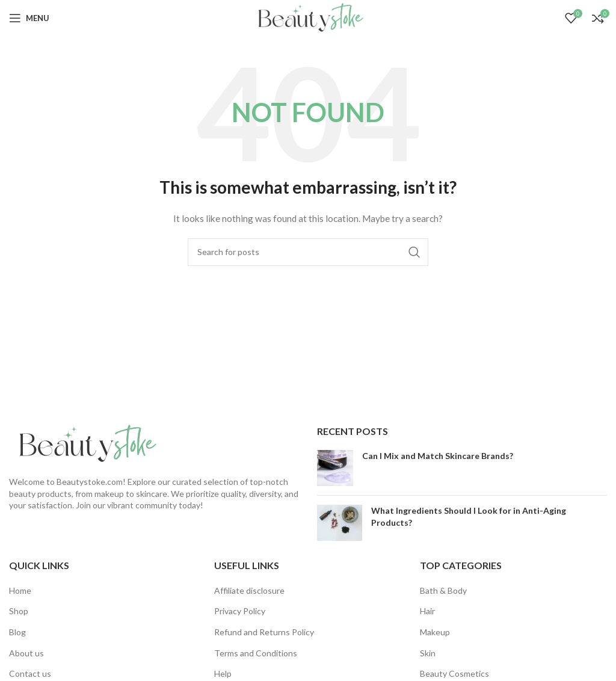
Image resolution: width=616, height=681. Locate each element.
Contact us (30, 673)
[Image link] (84, 443)
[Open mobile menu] (29, 18)
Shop (19, 611)
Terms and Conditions (256, 653)
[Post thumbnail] (335, 468)
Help (223, 673)
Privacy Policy (240, 611)
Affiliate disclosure (249, 590)
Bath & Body (443, 590)
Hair (427, 611)
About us (26, 653)
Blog (17, 632)
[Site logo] (308, 17)
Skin (428, 653)
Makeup (435, 632)
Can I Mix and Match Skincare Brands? (438, 456)
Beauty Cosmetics (454, 673)
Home (20, 590)
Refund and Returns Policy (264, 632)
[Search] (308, 252)
